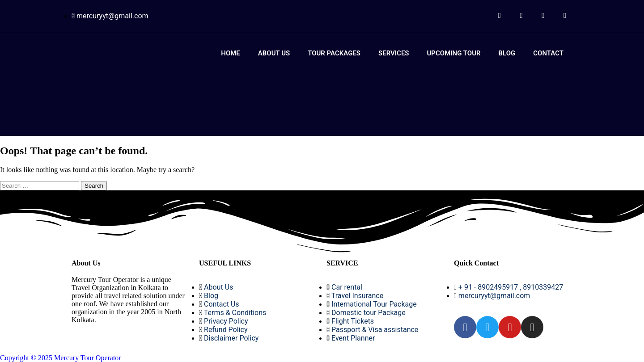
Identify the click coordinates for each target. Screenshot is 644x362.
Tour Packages (334, 53)
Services (394, 53)
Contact (548, 53)
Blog (507, 53)
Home (231, 53)
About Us (274, 53)
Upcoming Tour (454, 53)
